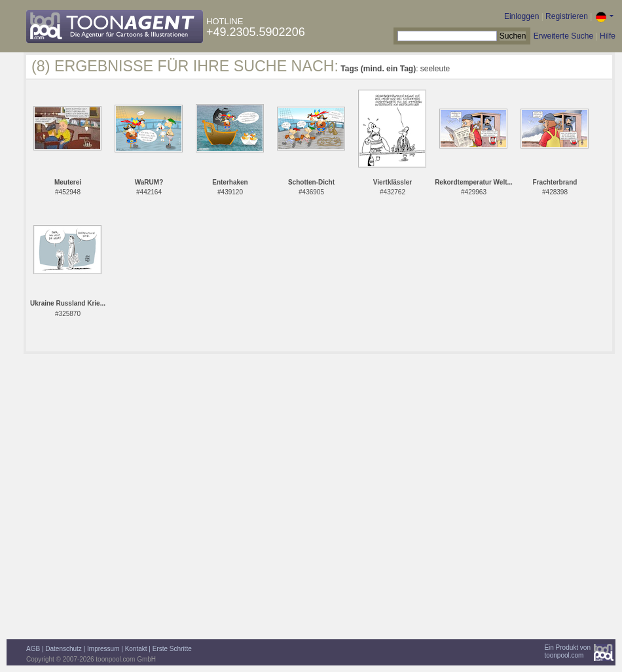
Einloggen (521, 16)
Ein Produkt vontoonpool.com (567, 651)
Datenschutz (64, 649)
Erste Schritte (172, 649)
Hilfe (608, 36)
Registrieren (567, 16)
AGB (33, 649)
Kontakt (136, 649)
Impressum (103, 649)
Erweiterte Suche (563, 36)
